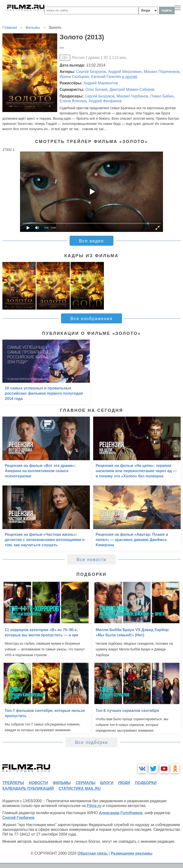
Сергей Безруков (91, 72)
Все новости (92, 560)
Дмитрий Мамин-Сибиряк (132, 89)
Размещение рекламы (132, 853)
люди (124, 783)
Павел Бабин (162, 96)
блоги (107, 783)
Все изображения (91, 319)
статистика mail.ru (80, 789)
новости (38, 783)
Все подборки (91, 742)
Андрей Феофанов (105, 101)
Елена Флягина (73, 101)
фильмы (62, 783)
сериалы (85, 783)
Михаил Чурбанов (132, 96)
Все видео (91, 241)
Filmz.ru (94, 806)
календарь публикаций (28, 789)
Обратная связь (93, 853)
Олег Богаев (97, 89)
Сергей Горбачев (18, 818)
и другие (130, 77)
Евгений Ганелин (106, 77)
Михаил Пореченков (162, 72)
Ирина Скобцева (74, 77)
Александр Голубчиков (121, 813)
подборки (146, 783)
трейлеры (13, 783)
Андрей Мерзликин (125, 72)
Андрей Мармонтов (101, 83)
